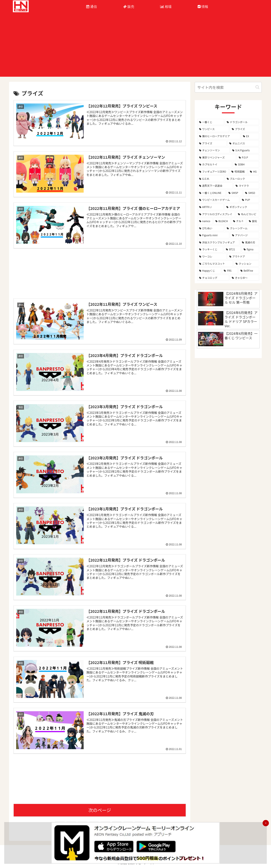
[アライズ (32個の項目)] (212, 143)
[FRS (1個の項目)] (230, 271)
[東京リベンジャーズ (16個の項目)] (217, 157)
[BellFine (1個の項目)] (249, 271)
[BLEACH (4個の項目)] (222, 221)
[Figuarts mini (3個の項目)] (213, 235)
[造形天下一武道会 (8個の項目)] (215, 186)
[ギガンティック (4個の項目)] (242, 207)
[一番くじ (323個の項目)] (211, 122)
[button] (257, 87)
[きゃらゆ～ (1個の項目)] (245, 278)
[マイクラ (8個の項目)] (246, 186)
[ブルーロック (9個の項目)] (242, 179)
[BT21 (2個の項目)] (232, 249)
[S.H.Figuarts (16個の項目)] (245, 150)
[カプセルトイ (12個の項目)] (215, 164)
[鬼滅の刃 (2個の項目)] (250, 242)
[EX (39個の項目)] (250, 136)
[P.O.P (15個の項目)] (248, 157)
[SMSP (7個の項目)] (235, 193)
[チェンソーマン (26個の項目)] (213, 150)
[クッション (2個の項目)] (246, 264)
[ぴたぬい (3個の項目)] (211, 228)
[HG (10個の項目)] (254, 172)
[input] (228, 87)
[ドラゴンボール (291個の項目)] (242, 122)
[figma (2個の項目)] (251, 249)
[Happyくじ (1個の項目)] (209, 271)
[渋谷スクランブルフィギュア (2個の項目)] (218, 242)
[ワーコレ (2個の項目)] (212, 256)
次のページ (100, 809)
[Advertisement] (135, 47)
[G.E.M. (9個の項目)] (211, 179)
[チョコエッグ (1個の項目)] (213, 278)
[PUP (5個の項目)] (250, 200)
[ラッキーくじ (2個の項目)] (210, 249)
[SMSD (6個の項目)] (251, 193)
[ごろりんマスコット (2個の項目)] (215, 264)
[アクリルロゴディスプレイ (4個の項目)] (216, 214)
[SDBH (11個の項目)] (246, 164)
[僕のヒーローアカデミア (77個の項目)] (219, 136)
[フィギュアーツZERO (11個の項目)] (213, 172)
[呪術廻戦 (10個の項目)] (238, 172)
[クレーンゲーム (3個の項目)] (242, 228)
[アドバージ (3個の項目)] (245, 235)
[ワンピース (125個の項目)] (213, 129)
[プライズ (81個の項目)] (245, 129)
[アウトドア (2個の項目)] (243, 256)
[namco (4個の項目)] (205, 221)
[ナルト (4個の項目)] (239, 221)
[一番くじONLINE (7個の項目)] (211, 193)
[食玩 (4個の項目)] (253, 221)
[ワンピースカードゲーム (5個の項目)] (218, 200)
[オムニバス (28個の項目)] (243, 143)
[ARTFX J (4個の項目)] (211, 207)
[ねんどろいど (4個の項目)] (248, 214)
